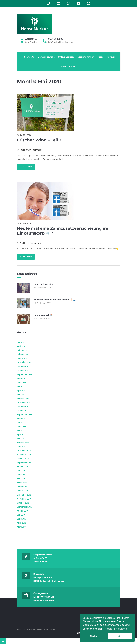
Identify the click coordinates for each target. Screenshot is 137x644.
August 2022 (23, 378)
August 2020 (23, 467)
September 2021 (25, 415)
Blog (63, 66)
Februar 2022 (23, 398)
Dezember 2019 (24, 495)
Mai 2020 (21, 479)
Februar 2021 (23, 443)
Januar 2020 (23, 491)
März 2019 (22, 527)
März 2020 (22, 483)
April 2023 (22, 346)
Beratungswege (46, 57)
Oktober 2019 (23, 503)
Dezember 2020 (24, 451)
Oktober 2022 (23, 370)
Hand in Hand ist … (43, 284)
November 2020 (24, 455)
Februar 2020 (23, 487)
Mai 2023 (21, 342)
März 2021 (22, 439)
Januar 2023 (23, 358)
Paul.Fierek (25, 150)
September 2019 (25, 507)
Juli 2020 (21, 471)
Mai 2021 (21, 431)
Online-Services (66, 57)
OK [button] (120, 636)
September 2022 (25, 374)
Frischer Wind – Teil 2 (39, 140)
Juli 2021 (21, 423)
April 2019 (22, 523)
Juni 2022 (22, 382)
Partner (111, 57)
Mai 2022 (21, 386)
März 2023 (22, 350)
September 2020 (25, 463)
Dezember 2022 (24, 362)
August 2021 (23, 419)
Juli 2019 (21, 515)
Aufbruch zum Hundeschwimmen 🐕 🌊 (55, 300)
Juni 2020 (22, 475)
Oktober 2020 (23, 459)
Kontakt (73, 66)
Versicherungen (86, 57)
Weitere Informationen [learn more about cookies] (116, 629)
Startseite (29, 57)
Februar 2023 (23, 354)
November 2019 (24, 499)
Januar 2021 (23, 447)
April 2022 (22, 390)
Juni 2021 (22, 427)
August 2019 (23, 511)
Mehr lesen (26, 167)
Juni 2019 (22, 519)
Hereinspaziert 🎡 (43, 315)
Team (101, 57)
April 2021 (22, 435)
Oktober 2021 (23, 411)
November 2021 (24, 406)
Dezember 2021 (24, 402)
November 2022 (24, 366)
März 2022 (22, 394)
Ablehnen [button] (95, 636)
